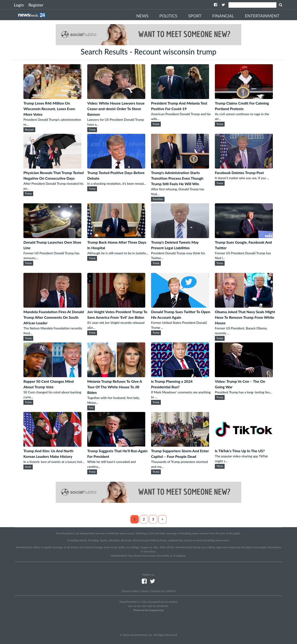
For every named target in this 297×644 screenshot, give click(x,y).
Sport (195, 16)
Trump (92, 130)
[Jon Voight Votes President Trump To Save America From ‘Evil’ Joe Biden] (116, 306)
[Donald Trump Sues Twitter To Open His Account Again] (180, 306)
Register (36, 5)
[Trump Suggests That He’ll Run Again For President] (116, 445)
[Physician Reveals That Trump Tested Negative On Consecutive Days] (52, 167)
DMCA (171, 591)
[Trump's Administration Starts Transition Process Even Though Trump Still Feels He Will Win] (180, 167)
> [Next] (162, 519)
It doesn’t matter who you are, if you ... (242, 178)
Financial (223, 16)
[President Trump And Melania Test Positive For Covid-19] (180, 97)
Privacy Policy (131, 591)
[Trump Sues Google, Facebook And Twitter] (244, 237)
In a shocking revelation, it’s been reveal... (117, 183)
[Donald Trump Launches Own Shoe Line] (52, 237)
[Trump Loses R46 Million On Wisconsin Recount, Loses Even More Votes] (52, 97)
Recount (29, 130)
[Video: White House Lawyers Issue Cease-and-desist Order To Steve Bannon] (116, 97)
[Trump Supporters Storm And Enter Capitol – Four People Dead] (180, 445)
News (142, 16)
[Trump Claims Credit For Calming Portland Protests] (244, 97)
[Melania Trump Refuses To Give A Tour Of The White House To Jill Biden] (116, 376)
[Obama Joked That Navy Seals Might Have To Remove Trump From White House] (244, 306)
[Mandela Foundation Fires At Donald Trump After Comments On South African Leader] (52, 306)
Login (19, 5)
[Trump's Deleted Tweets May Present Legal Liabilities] (180, 237)
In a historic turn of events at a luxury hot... (54, 462)
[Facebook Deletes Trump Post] (244, 167)
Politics (168, 16)
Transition (158, 199)
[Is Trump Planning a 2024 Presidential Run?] (180, 376)
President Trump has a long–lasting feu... (243, 392)
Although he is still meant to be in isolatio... (118, 253)
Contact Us (157, 591)
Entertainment (262, 16)
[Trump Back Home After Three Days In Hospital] (116, 237)
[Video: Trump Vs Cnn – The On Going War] (244, 376)
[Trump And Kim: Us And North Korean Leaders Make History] (52, 445)
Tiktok (220, 466)
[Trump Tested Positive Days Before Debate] (116, 167)
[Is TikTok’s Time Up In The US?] (244, 445)
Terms (145, 591)
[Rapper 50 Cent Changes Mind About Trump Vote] (52, 376)
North (28, 467)
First (91, 408)
